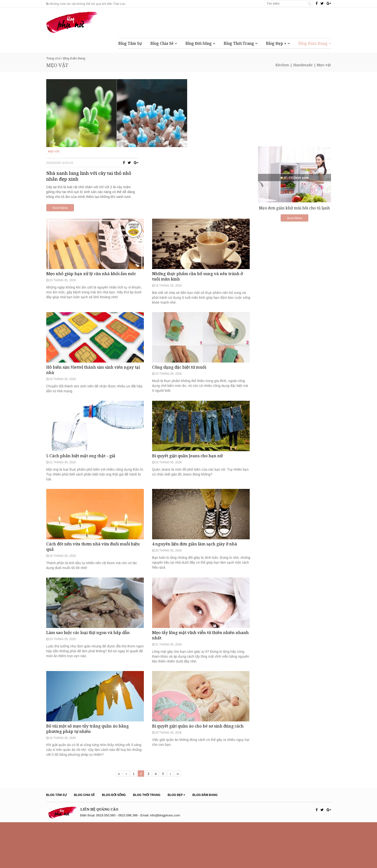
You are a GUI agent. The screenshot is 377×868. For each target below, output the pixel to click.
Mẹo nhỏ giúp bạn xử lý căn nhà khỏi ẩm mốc (95, 236)
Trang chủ (53, 58)
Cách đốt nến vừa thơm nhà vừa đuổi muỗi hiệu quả (92, 559)
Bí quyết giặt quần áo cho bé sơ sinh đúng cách (197, 774)
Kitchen (282, 65)
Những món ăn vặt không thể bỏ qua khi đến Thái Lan (86, 4)
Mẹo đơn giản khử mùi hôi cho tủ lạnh (294, 208)
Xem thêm (173, 139)
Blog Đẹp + (278, 43)
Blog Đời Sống (200, 43)
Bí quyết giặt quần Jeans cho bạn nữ (191, 451)
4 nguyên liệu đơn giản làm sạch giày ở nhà (199, 556)
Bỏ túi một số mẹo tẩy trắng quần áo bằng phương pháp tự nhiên (91, 774)
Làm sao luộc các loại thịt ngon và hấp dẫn (92, 661)
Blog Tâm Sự (130, 43)
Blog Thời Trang (241, 43)
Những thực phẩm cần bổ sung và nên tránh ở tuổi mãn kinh (200, 239)
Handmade (303, 65)
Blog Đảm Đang (315, 43)
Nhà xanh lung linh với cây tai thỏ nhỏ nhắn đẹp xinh (202, 107)
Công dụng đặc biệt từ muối (182, 346)
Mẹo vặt (324, 65)
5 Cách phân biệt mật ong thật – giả (84, 451)
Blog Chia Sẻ (164, 43)
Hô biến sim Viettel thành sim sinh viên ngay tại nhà (95, 349)
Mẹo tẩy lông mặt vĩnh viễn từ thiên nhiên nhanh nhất (198, 664)
